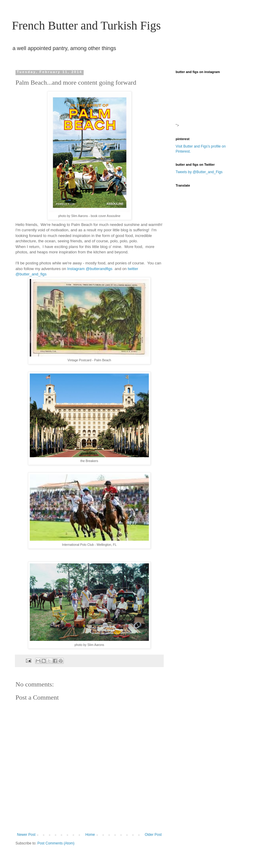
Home (90, 835)
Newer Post (26, 835)
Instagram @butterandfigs (90, 269)
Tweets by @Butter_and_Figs (199, 172)
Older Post (153, 835)
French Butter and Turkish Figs (86, 25)
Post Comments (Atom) (56, 843)
